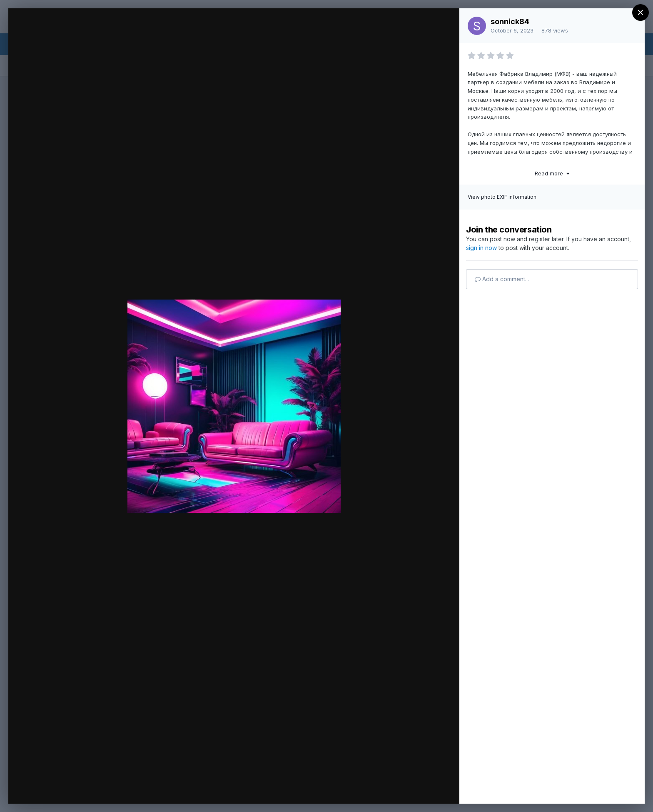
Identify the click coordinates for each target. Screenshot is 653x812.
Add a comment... (502, 279)
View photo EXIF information (502, 197)
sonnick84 (510, 21)
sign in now (481, 248)
